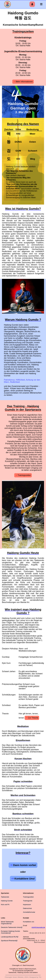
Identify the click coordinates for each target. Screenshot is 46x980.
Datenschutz (27, 908)
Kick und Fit (5, 905)
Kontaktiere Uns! (25, 879)
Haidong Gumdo (7, 901)
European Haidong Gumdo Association (10, 932)
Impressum (27, 905)
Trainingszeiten (24, 475)
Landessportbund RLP (9, 937)
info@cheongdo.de (38, 927)
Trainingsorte (28, 901)
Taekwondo (5, 897)
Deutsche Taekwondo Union (11, 927)
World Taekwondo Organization (7, 923)
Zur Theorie (33, 718)
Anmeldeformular (29, 912)
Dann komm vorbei (25, 865)
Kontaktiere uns (29, 922)
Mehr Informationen (24, 82)
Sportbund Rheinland (8, 941)
